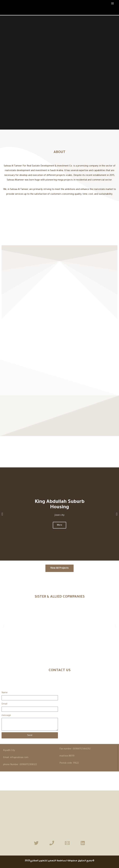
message (6, 716)
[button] (2, 514)
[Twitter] (36, 843)
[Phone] (52, 843)
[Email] (67, 843)
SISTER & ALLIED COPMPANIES (60, 597)
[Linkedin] (83, 843)
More (59, 525)
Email (4, 704)
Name (5, 693)
